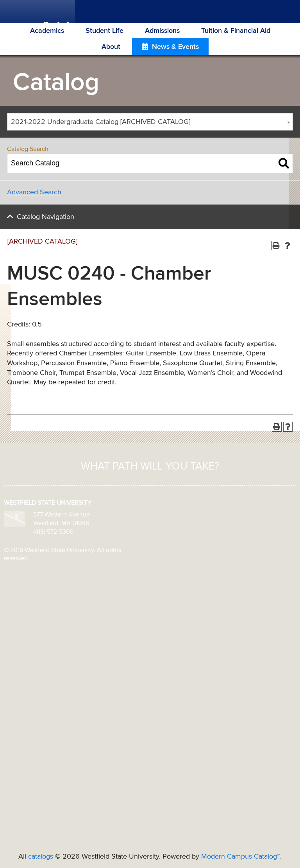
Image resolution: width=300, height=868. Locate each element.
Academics (47, 31)
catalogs (41, 857)
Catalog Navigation (46, 217)
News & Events (175, 47)
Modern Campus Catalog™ (241, 857)
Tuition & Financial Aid (236, 31)
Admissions (162, 31)
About (111, 47)
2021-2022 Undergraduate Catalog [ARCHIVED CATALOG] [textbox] (101, 122)
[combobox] (150, 122)
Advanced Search (34, 192)
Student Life (104, 31)
